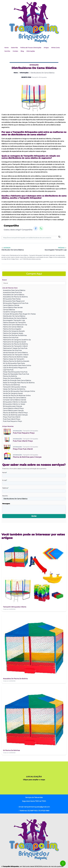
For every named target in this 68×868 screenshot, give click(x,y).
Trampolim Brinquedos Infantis (15, 387)
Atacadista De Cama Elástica (14, 295)
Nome (4, 473)
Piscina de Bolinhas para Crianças (15, 415)
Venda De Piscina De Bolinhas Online (17, 396)
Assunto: (5, 496)
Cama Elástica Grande (11, 305)
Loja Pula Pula (8, 370)
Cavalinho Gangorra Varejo (13, 312)
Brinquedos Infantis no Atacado (15, 402)
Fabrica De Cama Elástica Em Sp (15, 325)
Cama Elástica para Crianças (13, 411)
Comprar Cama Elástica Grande (14, 400)
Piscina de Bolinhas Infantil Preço (15, 413)
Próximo (62, 248)
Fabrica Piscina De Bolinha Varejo (15, 357)
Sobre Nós (14, 48)
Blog (22, 51)
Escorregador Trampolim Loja (14, 320)
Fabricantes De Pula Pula (12, 350)
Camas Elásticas (9, 310)
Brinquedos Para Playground (14, 301)
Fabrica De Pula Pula (11, 338)
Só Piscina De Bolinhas (11, 385)
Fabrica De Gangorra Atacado (14, 331)
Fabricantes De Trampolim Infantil (16, 355)
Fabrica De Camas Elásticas (13, 327)
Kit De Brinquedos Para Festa (14, 363)
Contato (15, 51)
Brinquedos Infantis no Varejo (14, 404)
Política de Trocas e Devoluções (31, 48)
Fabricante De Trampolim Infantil (15, 346)
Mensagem (6, 504)
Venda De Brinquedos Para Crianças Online (19, 391)
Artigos (46, 48)
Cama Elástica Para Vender (13, 308)
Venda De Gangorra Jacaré (13, 393)
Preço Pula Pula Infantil (12, 417)
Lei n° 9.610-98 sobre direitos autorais (30, 259)
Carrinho (7, 51)
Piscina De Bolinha (10, 376)
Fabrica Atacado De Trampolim (14, 323)
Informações (31, 51)
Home (6, 48)
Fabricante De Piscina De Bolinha (15, 344)
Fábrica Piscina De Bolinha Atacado (16, 361)
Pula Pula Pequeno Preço (12, 421)
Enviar (34, 516)
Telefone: (5, 488)
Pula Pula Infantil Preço (12, 419)
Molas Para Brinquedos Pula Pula (15, 372)
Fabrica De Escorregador (12, 329)
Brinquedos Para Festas (12, 299)
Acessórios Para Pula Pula (12, 292)
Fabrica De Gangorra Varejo (13, 333)
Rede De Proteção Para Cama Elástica (17, 380)
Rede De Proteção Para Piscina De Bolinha (19, 383)
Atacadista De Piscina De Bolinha (15, 297)
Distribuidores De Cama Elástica (15, 318)
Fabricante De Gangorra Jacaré (14, 342)
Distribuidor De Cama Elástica (14, 316)
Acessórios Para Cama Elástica (14, 290)
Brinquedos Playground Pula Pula (16, 303)
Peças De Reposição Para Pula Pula (16, 374)
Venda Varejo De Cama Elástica (14, 398)
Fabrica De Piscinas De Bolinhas (15, 335)
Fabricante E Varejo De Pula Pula (15, 348)
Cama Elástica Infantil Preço (13, 408)
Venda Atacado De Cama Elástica (15, 353)
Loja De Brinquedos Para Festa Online (17, 365)
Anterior (6, 248)
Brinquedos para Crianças (12, 406)
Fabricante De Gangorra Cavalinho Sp (17, 340)
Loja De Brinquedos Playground (15, 368)
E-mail (5, 480)
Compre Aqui (34, 274)
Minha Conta (55, 48)
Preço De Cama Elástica (12, 378)
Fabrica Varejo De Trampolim (14, 359)
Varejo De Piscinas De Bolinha (14, 389)
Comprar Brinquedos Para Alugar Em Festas (19, 314)
